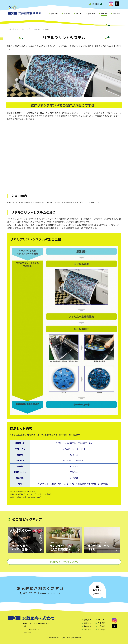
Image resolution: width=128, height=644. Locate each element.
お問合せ (101, 626)
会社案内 (55, 14)
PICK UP (104, 14)
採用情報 (96, 4)
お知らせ (116, 14)
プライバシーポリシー (31, 633)
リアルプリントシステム (41, 29)
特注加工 (79, 14)
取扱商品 (67, 14)
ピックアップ (26, 29)
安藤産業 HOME (13, 29)
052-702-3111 (31, 593)
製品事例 (92, 14)
